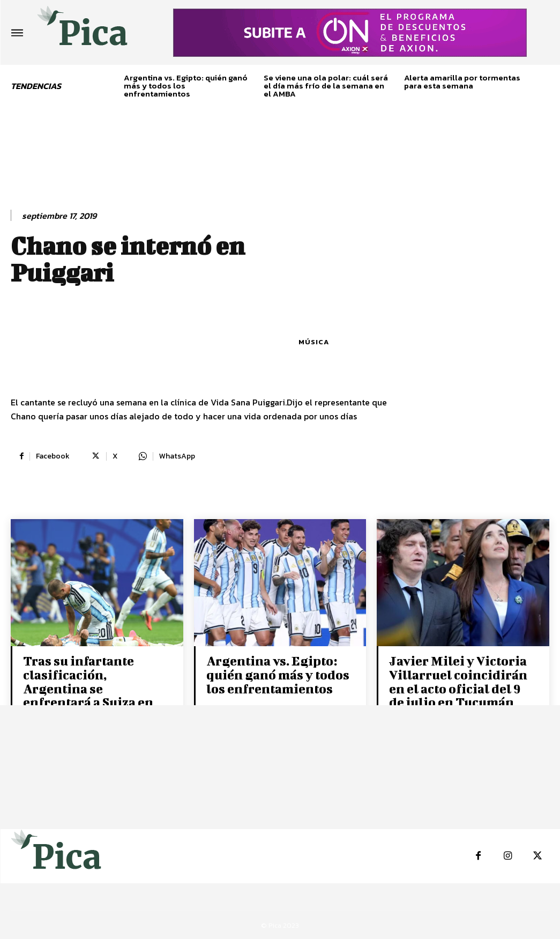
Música (314, 342)
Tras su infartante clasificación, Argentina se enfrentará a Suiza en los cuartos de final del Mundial (91, 694)
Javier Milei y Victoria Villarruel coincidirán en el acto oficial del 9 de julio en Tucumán (457, 681)
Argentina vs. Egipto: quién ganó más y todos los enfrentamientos (276, 674)
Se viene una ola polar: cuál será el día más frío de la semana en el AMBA (326, 86)
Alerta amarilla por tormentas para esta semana (462, 82)
